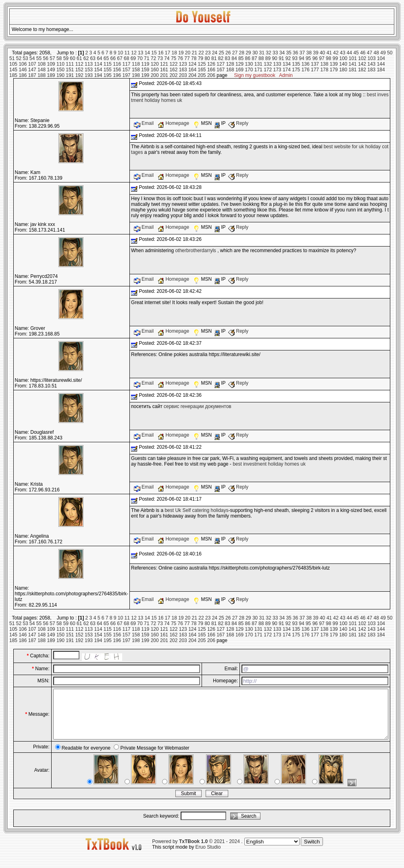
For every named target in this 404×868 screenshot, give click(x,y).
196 (117, 75)
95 (308, 58)
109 (51, 64)
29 (248, 53)
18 (174, 53)
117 (127, 64)
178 (324, 70)
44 (349, 53)
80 (207, 58)
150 (60, 70)
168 (230, 70)
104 (381, 58)
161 (164, 70)
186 (23, 75)
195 (108, 75)
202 (173, 75)
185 (13, 75)
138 (324, 64)
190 (60, 75)
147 (32, 70)
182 (362, 70)
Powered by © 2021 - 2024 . (197, 851)
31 (262, 53)
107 (32, 64)
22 (201, 53)
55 (39, 58)
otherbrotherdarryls (195, 251)
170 (249, 70)
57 (52, 58)
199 (145, 75)
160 (155, 70)
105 (13, 64)
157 (127, 70)
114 (98, 64)
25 (221, 53)
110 (60, 64)
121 (164, 64)
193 (89, 75)
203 (183, 75)
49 (383, 53)
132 (268, 64)
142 (362, 64)
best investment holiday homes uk (269, 464)
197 (127, 75)
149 (51, 70)
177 (315, 70)
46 (363, 53)
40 (322, 53)
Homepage (174, 123)
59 (66, 58)
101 (353, 58)
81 (214, 58)
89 (268, 58)
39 (315, 53)
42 (336, 53)
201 (164, 75)
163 (183, 70)
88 (261, 58)
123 (183, 64)
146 (23, 70)
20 (188, 53)
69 (133, 58)
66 (113, 58)
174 (287, 70)
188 (42, 75)
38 (309, 53)
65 (106, 58)
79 (201, 58)
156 (117, 70)
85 (241, 58)
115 (108, 64)
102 (362, 58)
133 (277, 64)
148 (42, 70)
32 (268, 53)
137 (315, 64)
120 (155, 64)
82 (221, 58)
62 (86, 58)
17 (168, 53)
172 (268, 70)
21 (195, 53)
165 (202, 70)
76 (180, 58)
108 (42, 64)
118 (136, 64)
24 (215, 53)
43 (343, 53)
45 (356, 53)
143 (371, 64)
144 (381, 64)
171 (258, 70)
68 (126, 58)
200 (155, 75)
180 (343, 70)
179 (334, 70)
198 (136, 75)
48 (376, 53)
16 (161, 53)
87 (254, 58)
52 (19, 58)
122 (173, 64)
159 (145, 70)
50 (390, 53)
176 (306, 70)
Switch (312, 851)
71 (147, 58)
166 (211, 70)
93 (295, 58)
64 (99, 58)
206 (211, 75)
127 (221, 64)
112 (79, 64)
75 (174, 58)
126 (211, 64)
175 (296, 70)
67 (120, 58)
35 (288, 53)
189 (51, 75)
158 (136, 70)
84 (234, 58)
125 (202, 64)
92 (288, 58)
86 (248, 58)
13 (141, 53)
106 (23, 64)
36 (295, 53)
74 (167, 58)
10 (120, 53)
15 (154, 53)
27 (235, 53)
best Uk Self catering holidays (196, 510)
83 (228, 58)
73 (160, 58)
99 (335, 58)
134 (287, 64)
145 (13, 70)
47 (370, 53)
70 (140, 58)
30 (255, 53)
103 (372, 58)
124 (192, 64)
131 (258, 64)
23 (208, 53)
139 (334, 64)
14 (147, 53)
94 (301, 58)
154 (98, 70)
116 (117, 64)
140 (343, 64)
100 (343, 58)
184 (381, 70)
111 (70, 64)
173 (277, 70)
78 (194, 58)
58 (59, 58)
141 (353, 64)
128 (230, 64)
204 (192, 75)
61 (79, 58)
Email (145, 123)
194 (98, 75)
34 (282, 53)
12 (134, 53)
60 (72, 58)
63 (93, 58)
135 (296, 64)
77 (187, 58)
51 (12, 58)
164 (192, 70)
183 (371, 70)
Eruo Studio (208, 857)
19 (181, 53)
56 (46, 58)
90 (274, 58)
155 (108, 70)
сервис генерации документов (198, 406)
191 (70, 75)
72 (153, 58)
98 (328, 58)
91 (281, 58)
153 (89, 70)
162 (173, 70)
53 (25, 58)
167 (221, 70)
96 (315, 58)
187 (32, 75)
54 (32, 58)
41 (329, 53)
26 (228, 53)
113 (89, 64)
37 (302, 53)
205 (202, 75)
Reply (238, 123)
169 (239, 70)
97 (322, 58)
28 (241, 53)
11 (127, 53)
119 (145, 64)
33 (275, 53)
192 (79, 75)
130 (249, 64)
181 (353, 70)
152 (79, 70)
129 (239, 64)
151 (70, 70)
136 (306, 64)
